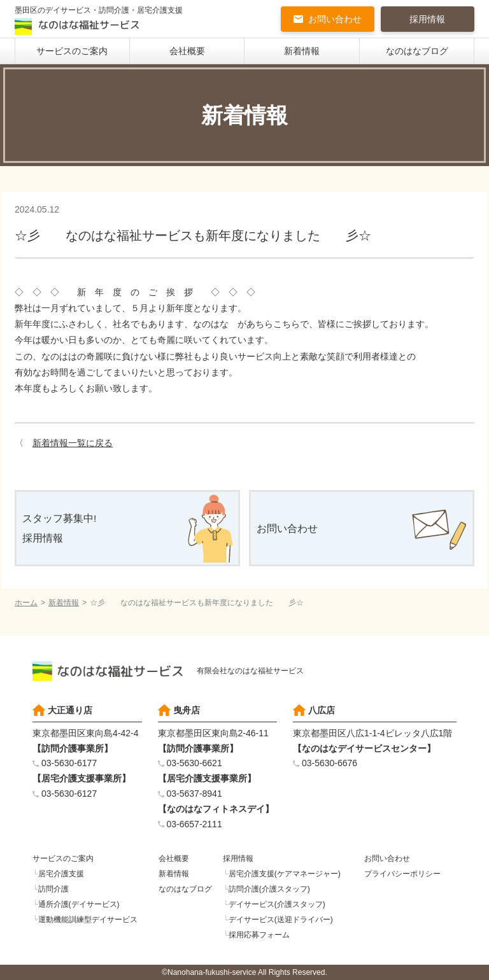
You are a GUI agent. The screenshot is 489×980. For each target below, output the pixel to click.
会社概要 (187, 51)
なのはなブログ (417, 51)
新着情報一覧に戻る (73, 443)
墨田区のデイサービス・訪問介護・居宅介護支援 (99, 20)
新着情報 (302, 51)
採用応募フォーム (259, 935)
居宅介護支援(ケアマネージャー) (285, 874)
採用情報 (427, 19)
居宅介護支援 (61, 874)
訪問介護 (53, 889)
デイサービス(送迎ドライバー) (281, 920)
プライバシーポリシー (402, 874)
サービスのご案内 (72, 51)
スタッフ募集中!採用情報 (59, 528)
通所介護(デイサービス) (79, 904)
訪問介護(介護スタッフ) (269, 889)
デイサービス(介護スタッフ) (277, 904)
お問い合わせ (335, 19)
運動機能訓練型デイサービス (88, 920)
